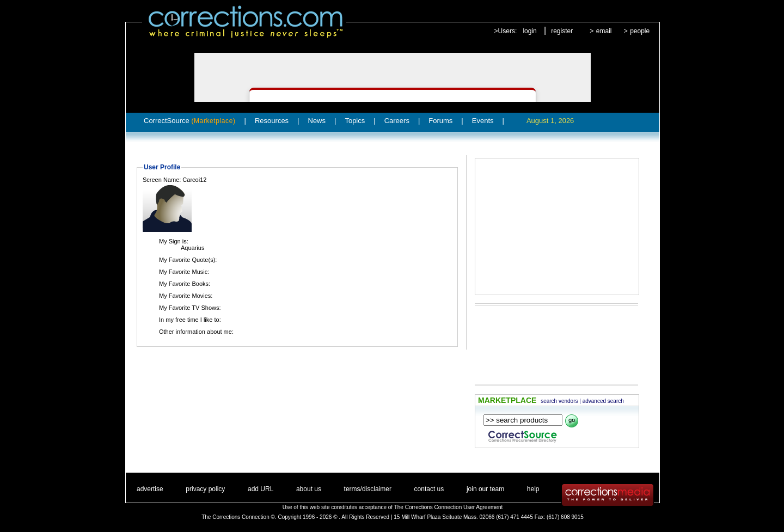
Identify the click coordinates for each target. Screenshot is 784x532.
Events (483, 121)
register (562, 31)
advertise (150, 489)
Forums (440, 121)
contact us (429, 489)
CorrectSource (190, 121)
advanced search (603, 401)
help (533, 489)
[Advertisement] (557, 227)
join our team (485, 489)
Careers (397, 121)
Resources (272, 121)
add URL (261, 489)
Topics (355, 121)
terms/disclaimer (368, 489)
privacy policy (205, 489)
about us (309, 489)
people (640, 31)
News (317, 121)
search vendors (559, 401)
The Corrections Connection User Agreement (449, 507)
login (529, 31)
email (604, 31)
